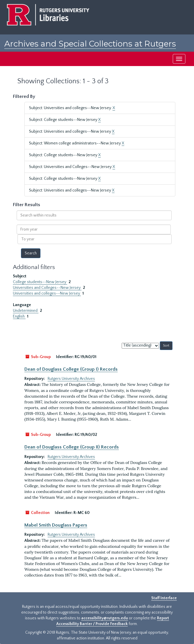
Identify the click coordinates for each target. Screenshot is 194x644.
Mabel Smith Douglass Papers (56, 525)
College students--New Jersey (40, 282)
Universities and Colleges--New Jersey (47, 288)
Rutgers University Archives (71, 379)
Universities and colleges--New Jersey (47, 293)
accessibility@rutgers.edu (105, 618)
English (19, 316)
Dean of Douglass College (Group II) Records (72, 447)
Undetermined (26, 311)
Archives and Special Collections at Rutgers (90, 44)
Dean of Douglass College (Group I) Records (71, 369)
